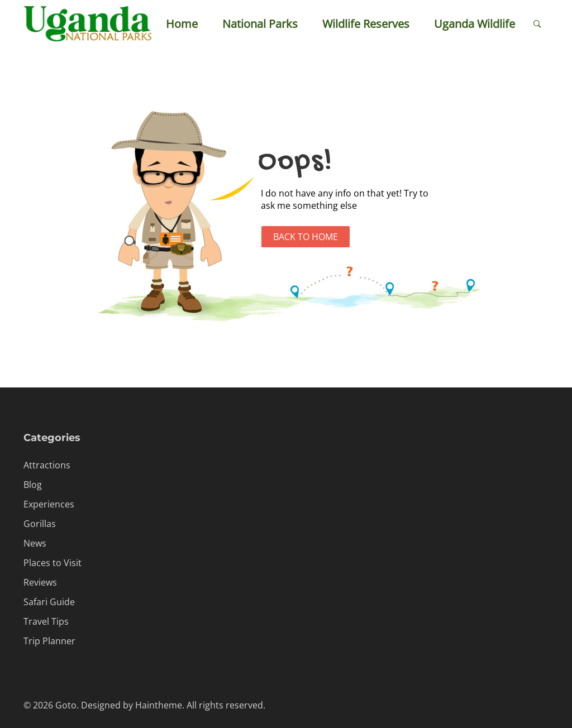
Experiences (49, 504)
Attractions (47, 465)
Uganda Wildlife (475, 24)
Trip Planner (49, 641)
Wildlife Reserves (366, 24)
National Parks (260, 24)
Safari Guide (49, 602)
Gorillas (40, 524)
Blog (33, 485)
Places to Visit (53, 563)
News (35, 543)
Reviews (40, 582)
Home (182, 24)
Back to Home (306, 237)
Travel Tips (46, 621)
